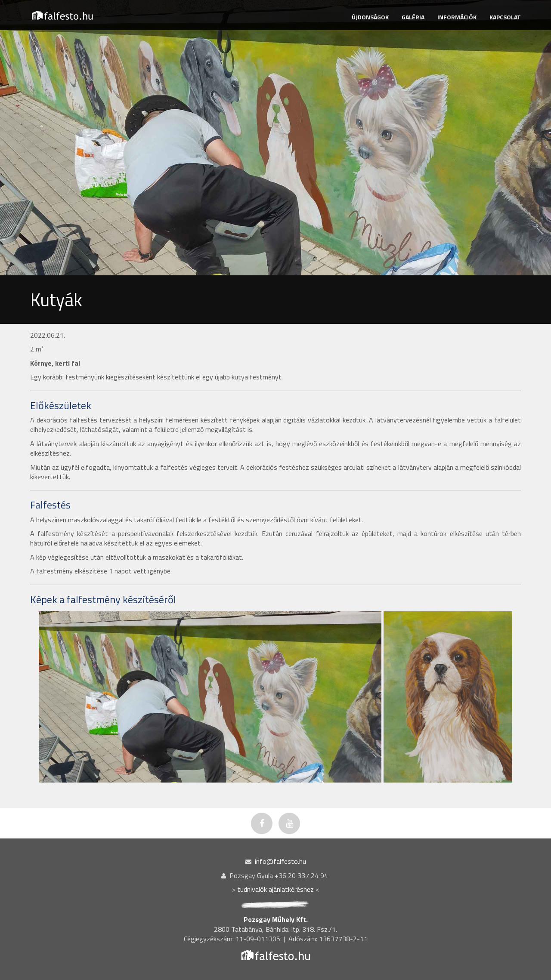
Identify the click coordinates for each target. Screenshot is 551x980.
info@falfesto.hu (280, 861)
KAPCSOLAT (505, 17)
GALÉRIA (413, 17)
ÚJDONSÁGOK (370, 17)
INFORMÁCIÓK (457, 17)
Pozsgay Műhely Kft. (276, 919)
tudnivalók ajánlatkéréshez (275, 889)
